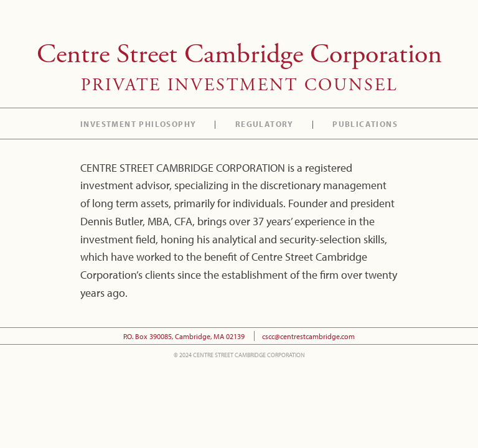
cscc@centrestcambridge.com (308, 336)
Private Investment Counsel (239, 85)
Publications (365, 125)
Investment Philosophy (138, 125)
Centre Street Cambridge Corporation (239, 55)
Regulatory (265, 125)
